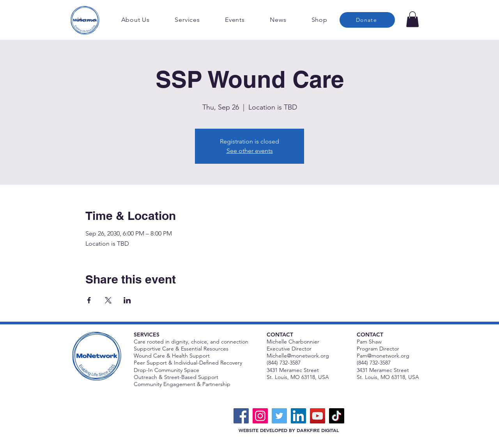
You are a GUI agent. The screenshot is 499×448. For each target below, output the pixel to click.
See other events (250, 151)
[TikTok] (337, 416)
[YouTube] (318, 416)
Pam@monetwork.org (383, 356)
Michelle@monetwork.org (298, 356)
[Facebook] (241, 416)
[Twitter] (279, 416)
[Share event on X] (108, 300)
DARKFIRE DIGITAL (318, 430)
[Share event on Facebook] (89, 300)
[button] (412, 19)
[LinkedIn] (298, 416)
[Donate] (367, 20)
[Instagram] (260, 416)
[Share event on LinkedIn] (127, 300)
